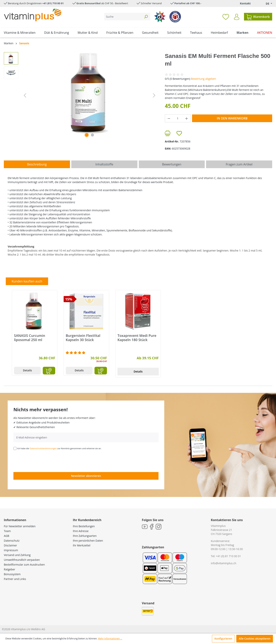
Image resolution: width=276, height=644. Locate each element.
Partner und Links (15, 579)
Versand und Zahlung (17, 555)
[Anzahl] (178, 118)
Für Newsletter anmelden (20, 526)
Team (7, 531)
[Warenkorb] (258, 17)
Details (28, 370)
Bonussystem (12, 574)
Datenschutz (12, 541)
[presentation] (43, 461)
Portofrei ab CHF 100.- (188, 3)
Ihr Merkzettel (82, 545)
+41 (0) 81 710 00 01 (228, 556)
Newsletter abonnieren (86, 476)
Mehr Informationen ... (110, 639)
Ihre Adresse (81, 531)
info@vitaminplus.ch (224, 563)
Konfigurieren (223, 639)
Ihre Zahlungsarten (85, 536)
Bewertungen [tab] (172, 164)
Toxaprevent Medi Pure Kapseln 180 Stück (137, 338)
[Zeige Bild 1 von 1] (87, 135)
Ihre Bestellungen (84, 526)
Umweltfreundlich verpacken (22, 560)
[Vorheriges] (25, 95)
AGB (7, 536)
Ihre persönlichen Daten (88, 541)
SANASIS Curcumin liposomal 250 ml (30, 338)
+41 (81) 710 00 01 (53, 3)
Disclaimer (10, 545)
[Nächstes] (154, 95)
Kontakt (245, 3)
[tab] (37, 164)
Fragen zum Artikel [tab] (239, 164)
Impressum (11, 550)
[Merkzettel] (226, 17)
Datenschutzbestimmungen (43, 448)
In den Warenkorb (232, 118)
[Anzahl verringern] (169, 118)
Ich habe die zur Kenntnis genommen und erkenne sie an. (59, 448)
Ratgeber (9, 569)
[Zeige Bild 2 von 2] (92, 135)
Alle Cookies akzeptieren (255, 639)
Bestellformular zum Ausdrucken (24, 565)
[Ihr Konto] (237, 17)
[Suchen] (146, 17)
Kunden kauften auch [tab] (27, 281)
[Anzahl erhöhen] (187, 118)
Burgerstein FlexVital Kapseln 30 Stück (83, 338)
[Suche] (123, 17)
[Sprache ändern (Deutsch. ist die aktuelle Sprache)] (266, 4)
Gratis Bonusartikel (89, 3)
